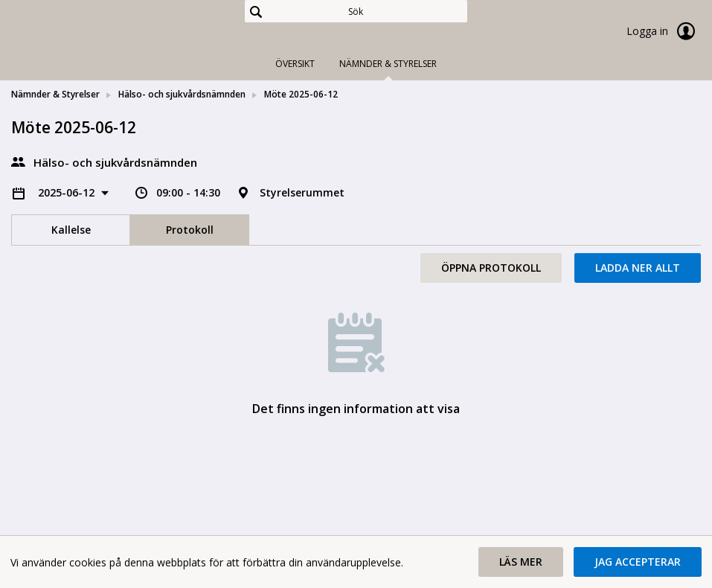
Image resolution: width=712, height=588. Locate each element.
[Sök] (356, 11)
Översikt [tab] (295, 64)
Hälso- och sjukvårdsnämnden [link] (182, 94)
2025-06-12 (68, 192)
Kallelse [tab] (71, 230)
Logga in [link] (664, 31)
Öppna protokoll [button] (491, 268)
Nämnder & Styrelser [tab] (388, 64)
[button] (521, 562)
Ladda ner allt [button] (638, 268)
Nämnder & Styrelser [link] (55, 94)
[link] (86, 33)
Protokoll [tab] (190, 230)
